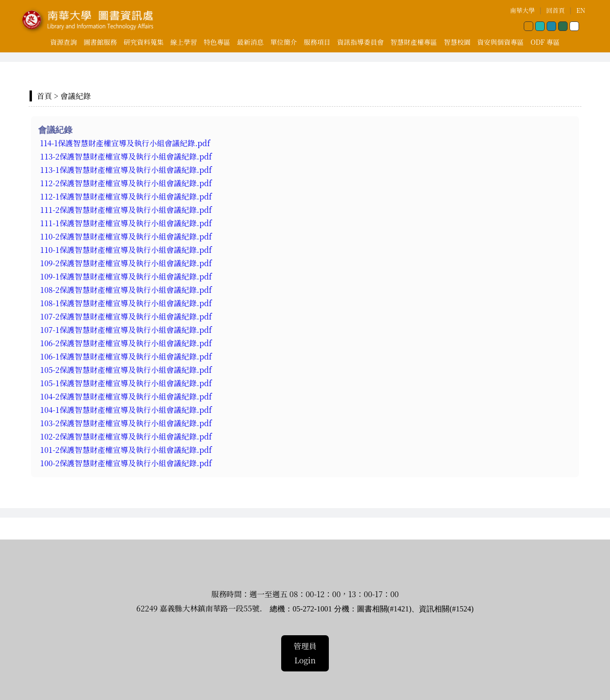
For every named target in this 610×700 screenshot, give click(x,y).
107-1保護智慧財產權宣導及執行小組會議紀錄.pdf (127, 330)
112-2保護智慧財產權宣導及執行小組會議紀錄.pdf (126, 183)
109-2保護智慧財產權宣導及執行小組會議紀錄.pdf (127, 263)
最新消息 (250, 42)
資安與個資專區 (500, 42)
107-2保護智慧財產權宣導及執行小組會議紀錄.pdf (127, 316)
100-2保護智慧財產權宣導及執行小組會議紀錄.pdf (126, 463)
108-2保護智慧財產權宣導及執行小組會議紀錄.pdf (127, 290)
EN (581, 10)
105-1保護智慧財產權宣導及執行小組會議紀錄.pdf (127, 383)
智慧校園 (457, 42)
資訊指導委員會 (360, 42)
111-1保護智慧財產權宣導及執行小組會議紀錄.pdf (127, 223)
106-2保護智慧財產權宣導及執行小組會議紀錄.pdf (127, 343)
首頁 (44, 96)
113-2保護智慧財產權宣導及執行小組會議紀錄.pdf (126, 156)
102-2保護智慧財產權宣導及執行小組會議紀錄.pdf (127, 436)
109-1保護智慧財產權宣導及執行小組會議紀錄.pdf (127, 276)
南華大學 (522, 10)
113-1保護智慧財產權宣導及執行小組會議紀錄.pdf (126, 170)
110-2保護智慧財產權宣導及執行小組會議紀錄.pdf (127, 236)
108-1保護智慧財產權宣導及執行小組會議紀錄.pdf (127, 303)
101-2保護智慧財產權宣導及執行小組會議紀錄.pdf (127, 450)
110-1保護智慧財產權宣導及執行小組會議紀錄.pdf (126, 250)
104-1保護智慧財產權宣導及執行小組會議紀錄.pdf (127, 410)
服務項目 (317, 42)
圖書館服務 (100, 42)
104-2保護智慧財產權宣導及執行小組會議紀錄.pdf (126, 396)
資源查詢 (63, 42)
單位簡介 (284, 42)
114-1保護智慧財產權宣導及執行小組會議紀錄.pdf (125, 143)
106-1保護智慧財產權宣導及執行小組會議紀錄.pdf (127, 356)
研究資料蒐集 (143, 42)
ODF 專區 (545, 42)
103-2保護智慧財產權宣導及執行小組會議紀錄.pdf (127, 423)
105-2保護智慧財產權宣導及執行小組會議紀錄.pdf (127, 370)
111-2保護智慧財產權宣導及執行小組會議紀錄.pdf (126, 210)
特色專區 (217, 42)
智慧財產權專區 (414, 42)
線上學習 (183, 42)
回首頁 (555, 10)
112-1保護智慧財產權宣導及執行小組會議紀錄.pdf (126, 196)
